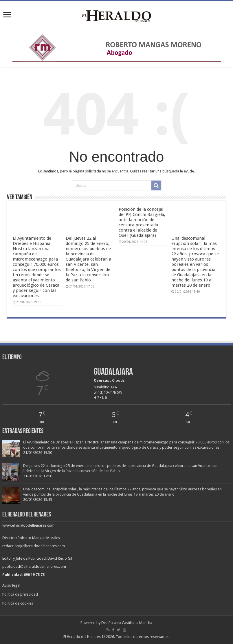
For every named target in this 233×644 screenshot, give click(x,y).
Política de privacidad (20, 594)
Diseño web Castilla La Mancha (127, 623)
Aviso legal (11, 585)
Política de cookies (18, 603)
